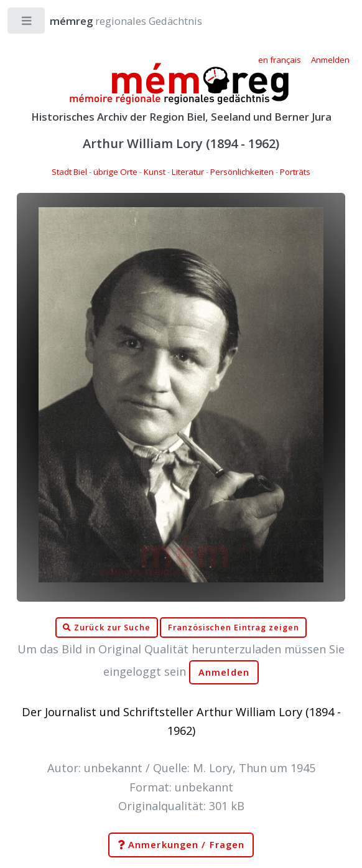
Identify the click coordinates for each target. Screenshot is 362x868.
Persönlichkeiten (242, 172)
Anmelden (224, 672)
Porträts (295, 172)
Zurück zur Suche (106, 628)
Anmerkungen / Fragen (181, 845)
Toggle (27, 23)
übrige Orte (115, 172)
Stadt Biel (69, 172)
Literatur (188, 172)
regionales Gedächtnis (114, 21)
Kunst (155, 172)
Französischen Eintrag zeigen (234, 628)
